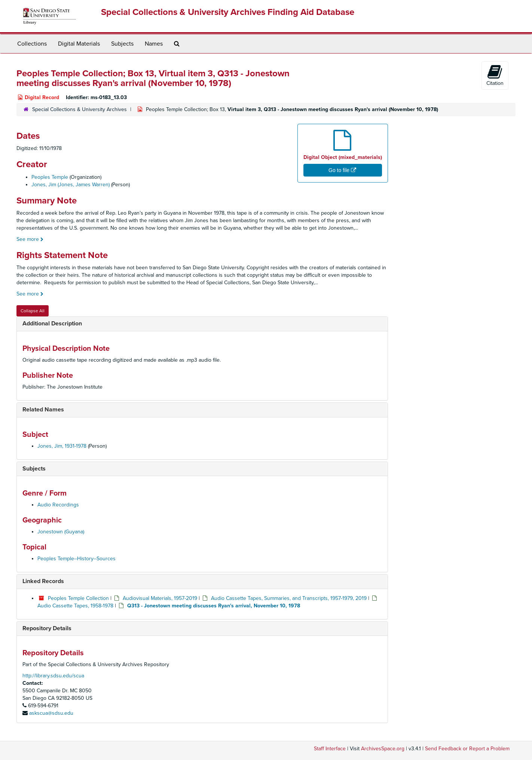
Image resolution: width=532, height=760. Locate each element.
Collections (32, 44)
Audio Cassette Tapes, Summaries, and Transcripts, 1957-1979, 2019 (289, 598)
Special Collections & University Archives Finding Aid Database (228, 12)
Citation (495, 75)
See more (30, 239)
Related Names (43, 410)
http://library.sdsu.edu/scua (53, 676)
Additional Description (52, 324)
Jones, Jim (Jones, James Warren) (71, 185)
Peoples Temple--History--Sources (77, 559)
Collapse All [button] (33, 311)
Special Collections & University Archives (80, 109)
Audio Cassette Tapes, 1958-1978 (75, 606)
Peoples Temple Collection (78, 598)
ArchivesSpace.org (383, 749)
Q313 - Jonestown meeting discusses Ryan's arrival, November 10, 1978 (214, 606)
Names (154, 44)
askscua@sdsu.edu (51, 713)
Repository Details (47, 628)
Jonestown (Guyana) (61, 532)
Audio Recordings (58, 505)
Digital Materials (79, 44)
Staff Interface (330, 749)
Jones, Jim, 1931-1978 (62, 446)
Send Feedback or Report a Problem (467, 749)
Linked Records (43, 581)
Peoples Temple (50, 177)
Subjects (122, 44)
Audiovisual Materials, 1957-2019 (160, 598)
